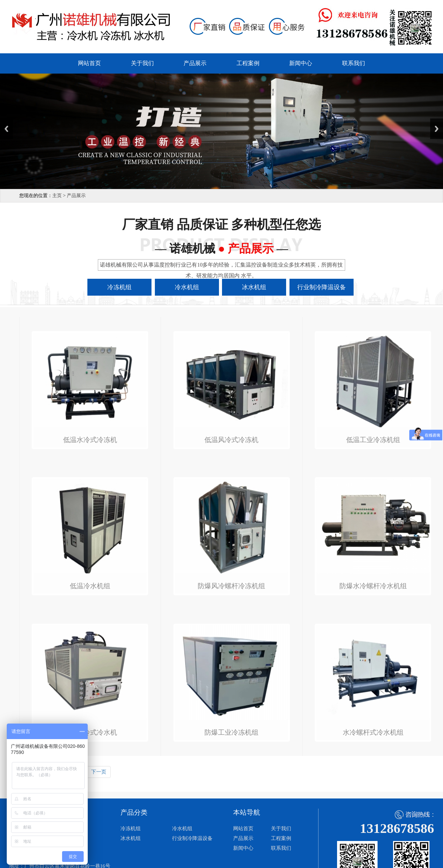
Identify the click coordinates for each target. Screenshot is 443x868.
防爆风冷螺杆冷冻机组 (231, 586)
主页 (57, 196)
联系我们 (354, 63)
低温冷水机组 (90, 586)
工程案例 (248, 63)
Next (437, 129)
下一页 (99, 772)
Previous (6, 129)
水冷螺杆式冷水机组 (373, 733)
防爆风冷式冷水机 (90, 733)
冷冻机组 (131, 829)
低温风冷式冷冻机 (231, 440)
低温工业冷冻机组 (373, 440)
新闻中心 (301, 63)
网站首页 (89, 63)
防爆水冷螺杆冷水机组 (373, 586)
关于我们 (142, 63)
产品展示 (195, 63)
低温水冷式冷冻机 (90, 440)
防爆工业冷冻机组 (231, 733)
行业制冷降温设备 (192, 838)
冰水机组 (131, 838)
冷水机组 (182, 829)
